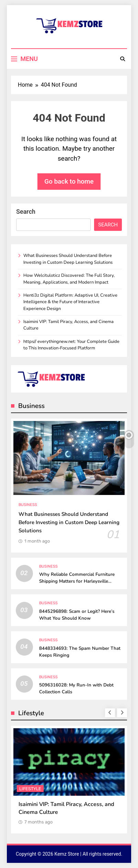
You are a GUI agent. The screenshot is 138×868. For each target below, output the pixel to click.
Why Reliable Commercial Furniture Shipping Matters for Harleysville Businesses (77, 581)
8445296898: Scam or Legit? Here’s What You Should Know (77, 615)
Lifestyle (30, 789)
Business (28, 505)
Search (26, 212)
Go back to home (69, 181)
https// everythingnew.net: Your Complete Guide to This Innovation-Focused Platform (71, 345)
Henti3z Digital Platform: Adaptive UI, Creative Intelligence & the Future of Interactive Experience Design (70, 302)
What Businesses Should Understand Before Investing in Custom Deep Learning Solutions (68, 259)
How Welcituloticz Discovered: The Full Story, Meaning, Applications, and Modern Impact (69, 279)
